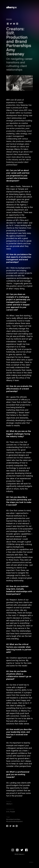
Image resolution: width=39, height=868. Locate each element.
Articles (9, 19)
